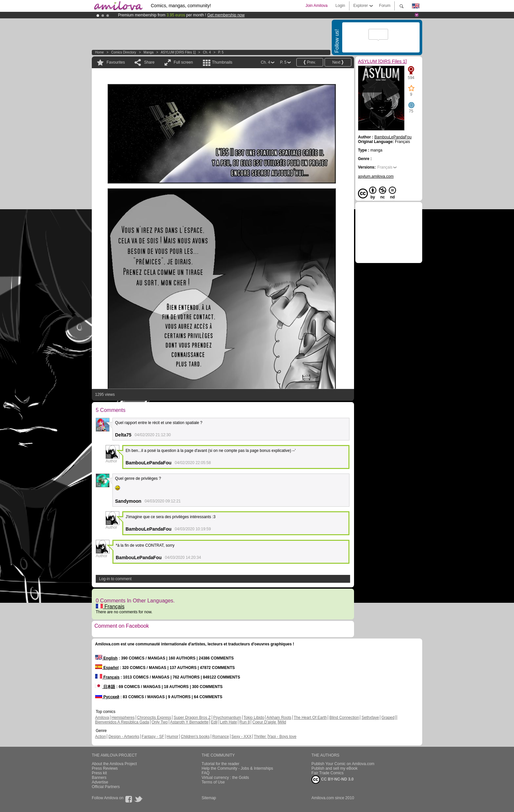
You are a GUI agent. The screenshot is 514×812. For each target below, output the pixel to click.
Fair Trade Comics (327, 773)
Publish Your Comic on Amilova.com (343, 764)
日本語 (105, 687)
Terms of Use (213, 782)
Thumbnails (222, 62)
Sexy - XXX (241, 737)
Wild (282, 722)
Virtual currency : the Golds (225, 778)
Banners (99, 778)
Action (100, 737)
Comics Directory (124, 52)
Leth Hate (228, 722)
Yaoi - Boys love (282, 737)
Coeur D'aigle (265, 722)
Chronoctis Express (154, 718)
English (106, 658)
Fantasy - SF (153, 737)
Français (110, 607)
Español (107, 668)
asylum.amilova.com (376, 176)
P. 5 (221, 52)
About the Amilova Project (114, 764)
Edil (214, 722)
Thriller (260, 737)
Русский (107, 697)
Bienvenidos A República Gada (122, 722)
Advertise (100, 782)
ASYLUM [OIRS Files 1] (178, 52)
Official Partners (106, 787)
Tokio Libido (254, 718)
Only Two (160, 722)
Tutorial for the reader (220, 764)
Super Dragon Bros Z (192, 718)
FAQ (206, 773)
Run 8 (245, 722)
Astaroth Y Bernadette (189, 722)
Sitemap (209, 798)
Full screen (183, 62)
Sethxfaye (370, 718)
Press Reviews (105, 768)
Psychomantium (227, 718)
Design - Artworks (124, 737)
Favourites (116, 62)
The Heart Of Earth (310, 718)
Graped (388, 718)
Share (149, 62)
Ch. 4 (207, 52)
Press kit (99, 773)
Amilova (102, 718)
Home (99, 52)
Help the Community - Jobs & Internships (237, 768)
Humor (172, 737)
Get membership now (226, 15)
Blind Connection (344, 718)
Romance (220, 737)
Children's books (195, 737)
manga (149, 52)
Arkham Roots (279, 718)
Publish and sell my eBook (335, 768)
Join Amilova (316, 6)
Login (340, 6)
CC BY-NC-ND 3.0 (333, 780)
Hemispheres (123, 718)
